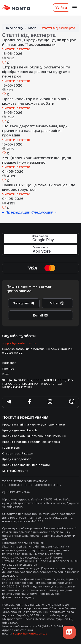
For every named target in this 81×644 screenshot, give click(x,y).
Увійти (61, 7)
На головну (14, 28)
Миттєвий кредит (15, 471)
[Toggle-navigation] (75, 8)
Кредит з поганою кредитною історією (31, 442)
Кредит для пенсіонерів (20, 430)
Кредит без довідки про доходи (26, 465)
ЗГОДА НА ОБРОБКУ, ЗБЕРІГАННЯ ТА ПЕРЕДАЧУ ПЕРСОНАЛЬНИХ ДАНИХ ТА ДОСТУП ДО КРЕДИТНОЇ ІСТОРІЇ (38, 384)
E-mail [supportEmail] (40, 315)
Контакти (9, 363)
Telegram (24, 303)
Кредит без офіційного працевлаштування (34, 436)
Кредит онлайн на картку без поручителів (33, 424)
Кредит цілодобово (17, 459)
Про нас (8, 369)
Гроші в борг (11, 448)
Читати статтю (16, 49)
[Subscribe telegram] (9, 402)
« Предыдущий (17, 212)
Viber (57, 303)
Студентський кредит (18, 453)
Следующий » (44, 212)
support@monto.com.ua (19, 343)
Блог (32, 28)
